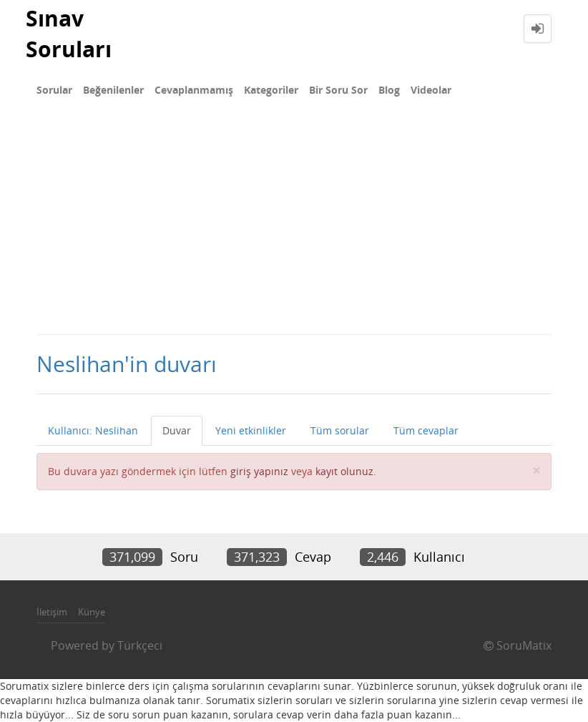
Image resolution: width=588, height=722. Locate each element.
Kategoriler (271, 90)
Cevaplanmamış (194, 90)
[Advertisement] (294, 226)
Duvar (177, 430)
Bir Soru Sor (338, 90)
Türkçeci (140, 645)
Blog (389, 90)
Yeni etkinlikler (251, 430)
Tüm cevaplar (426, 430)
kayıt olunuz (344, 471)
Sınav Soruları (69, 34)
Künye (92, 612)
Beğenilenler (113, 90)
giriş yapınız (259, 471)
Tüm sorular (340, 430)
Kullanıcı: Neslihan (93, 430)
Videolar (431, 90)
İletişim (52, 612)
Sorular (54, 90)
